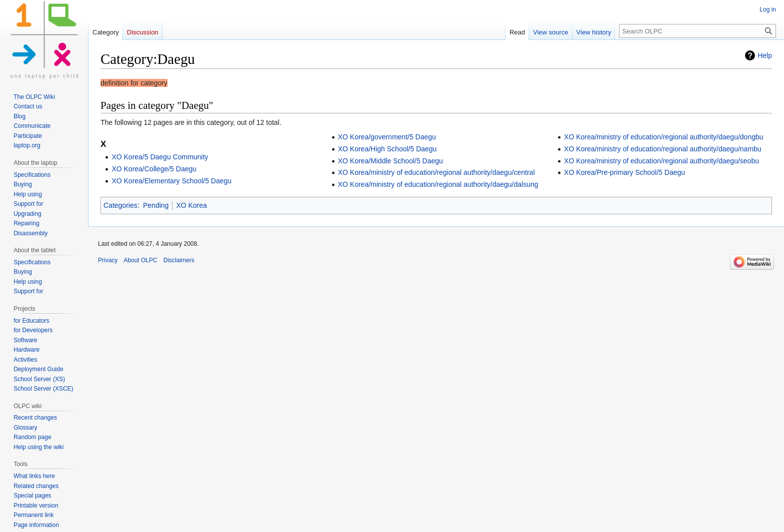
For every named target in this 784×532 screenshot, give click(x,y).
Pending (156, 205)
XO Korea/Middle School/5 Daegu (390, 161)
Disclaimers (179, 260)
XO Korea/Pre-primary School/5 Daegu (624, 172)
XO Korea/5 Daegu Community (160, 157)
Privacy (108, 260)
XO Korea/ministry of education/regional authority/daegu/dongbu (663, 137)
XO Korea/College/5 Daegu (154, 169)
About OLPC (140, 260)
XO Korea (191, 205)
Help (765, 55)
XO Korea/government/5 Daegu (387, 137)
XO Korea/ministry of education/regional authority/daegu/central (436, 172)
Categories (120, 205)
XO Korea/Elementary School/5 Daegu (171, 181)
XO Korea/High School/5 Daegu (387, 149)
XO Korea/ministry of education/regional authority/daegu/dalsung (438, 184)
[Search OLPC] (697, 31)
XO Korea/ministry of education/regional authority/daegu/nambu (663, 149)
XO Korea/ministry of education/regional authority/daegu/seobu (661, 161)
